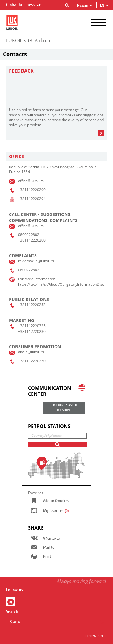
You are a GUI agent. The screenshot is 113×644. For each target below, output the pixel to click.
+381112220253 (32, 305)
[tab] (56, 157)
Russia (85, 5)
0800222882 (29, 235)
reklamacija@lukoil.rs (36, 261)
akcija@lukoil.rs (31, 352)
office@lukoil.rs (31, 181)
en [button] (104, 5)
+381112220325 (32, 326)
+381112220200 (32, 190)
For (21, 279)
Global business (24, 5)
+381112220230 (32, 331)
